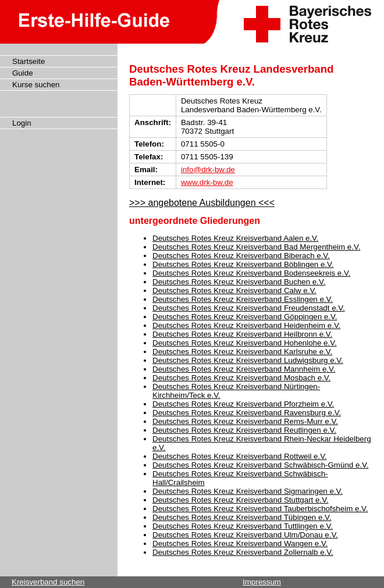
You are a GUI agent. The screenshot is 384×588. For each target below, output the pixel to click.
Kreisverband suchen (48, 582)
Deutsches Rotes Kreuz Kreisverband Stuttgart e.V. (241, 500)
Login (22, 123)
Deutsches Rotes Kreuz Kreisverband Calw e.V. (234, 291)
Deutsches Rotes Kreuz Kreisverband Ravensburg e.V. (247, 413)
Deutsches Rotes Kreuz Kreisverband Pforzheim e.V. (243, 404)
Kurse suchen (36, 85)
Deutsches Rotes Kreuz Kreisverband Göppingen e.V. (245, 317)
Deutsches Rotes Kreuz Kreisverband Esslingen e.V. (243, 299)
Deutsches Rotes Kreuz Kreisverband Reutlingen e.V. (244, 430)
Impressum (262, 582)
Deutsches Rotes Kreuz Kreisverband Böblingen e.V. (243, 264)
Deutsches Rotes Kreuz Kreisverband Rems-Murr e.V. (245, 421)
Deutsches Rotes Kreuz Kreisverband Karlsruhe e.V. (242, 352)
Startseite (29, 61)
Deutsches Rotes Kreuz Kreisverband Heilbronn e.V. (242, 334)
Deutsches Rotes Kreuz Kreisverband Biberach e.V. (241, 256)
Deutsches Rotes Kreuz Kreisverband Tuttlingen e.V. (243, 526)
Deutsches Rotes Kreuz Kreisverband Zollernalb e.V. (243, 552)
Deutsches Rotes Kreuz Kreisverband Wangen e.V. (240, 544)
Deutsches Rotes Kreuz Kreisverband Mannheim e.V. (244, 369)
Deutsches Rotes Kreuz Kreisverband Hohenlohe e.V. (245, 343)
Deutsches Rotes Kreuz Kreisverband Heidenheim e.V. (246, 325)
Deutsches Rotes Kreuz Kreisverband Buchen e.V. (239, 282)
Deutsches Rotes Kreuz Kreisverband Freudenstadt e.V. (249, 308)
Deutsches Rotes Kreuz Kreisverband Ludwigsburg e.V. (248, 360)
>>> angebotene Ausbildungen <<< (202, 203)
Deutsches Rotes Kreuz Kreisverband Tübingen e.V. (242, 517)
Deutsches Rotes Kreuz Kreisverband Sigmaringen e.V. (248, 491)
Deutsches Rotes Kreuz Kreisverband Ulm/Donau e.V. (245, 535)
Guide (23, 73)
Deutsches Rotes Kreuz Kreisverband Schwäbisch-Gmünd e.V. (260, 465)
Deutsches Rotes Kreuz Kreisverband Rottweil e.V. (240, 456)
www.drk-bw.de (207, 182)
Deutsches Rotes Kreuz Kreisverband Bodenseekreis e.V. (251, 273)
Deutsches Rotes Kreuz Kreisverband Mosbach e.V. (241, 378)
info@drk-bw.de (208, 170)
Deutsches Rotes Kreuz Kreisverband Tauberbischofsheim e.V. (260, 509)
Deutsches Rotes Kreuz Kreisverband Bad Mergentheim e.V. (256, 247)
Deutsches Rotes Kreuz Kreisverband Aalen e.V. (236, 238)
